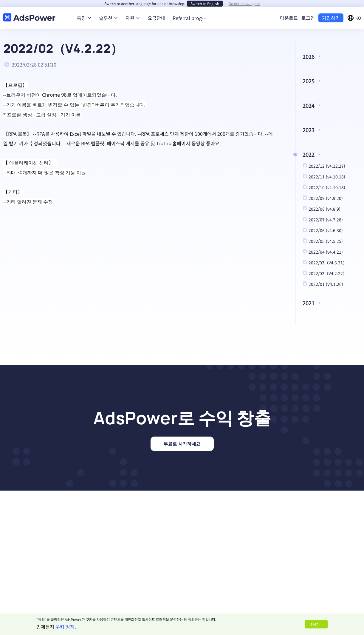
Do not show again (244, 4)
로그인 (308, 18)
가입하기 (331, 18)
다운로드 (289, 18)
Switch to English (205, 3)
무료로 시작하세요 (182, 444)
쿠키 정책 (65, 627)
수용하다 (316, 624)
